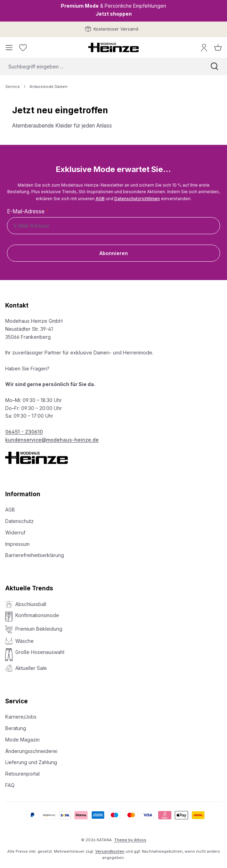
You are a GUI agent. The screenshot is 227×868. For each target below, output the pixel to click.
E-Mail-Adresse (28, 211)
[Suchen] (214, 67)
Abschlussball (31, 604)
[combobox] (101, 67)
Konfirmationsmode (37, 615)
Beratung (16, 728)
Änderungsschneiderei (31, 751)
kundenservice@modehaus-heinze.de (52, 440)
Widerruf (15, 533)
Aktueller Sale (31, 668)
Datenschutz (19, 521)
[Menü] (9, 48)
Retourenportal (22, 774)
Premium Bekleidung (39, 629)
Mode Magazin (22, 740)
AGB (100, 199)
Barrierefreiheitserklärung (35, 555)
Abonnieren (114, 253)
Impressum (17, 544)
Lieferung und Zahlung (31, 762)
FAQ (10, 785)
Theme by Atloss (130, 840)
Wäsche (25, 641)
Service (17, 701)
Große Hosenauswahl (40, 652)
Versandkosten (110, 851)
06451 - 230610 (24, 432)
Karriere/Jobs (21, 717)
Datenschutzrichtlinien (137, 199)
